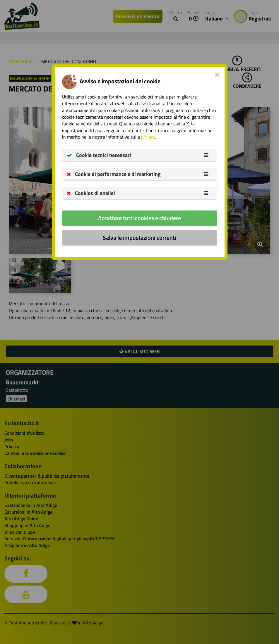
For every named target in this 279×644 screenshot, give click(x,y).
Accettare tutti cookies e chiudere (139, 218)
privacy (148, 137)
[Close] (217, 75)
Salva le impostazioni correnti (139, 238)
